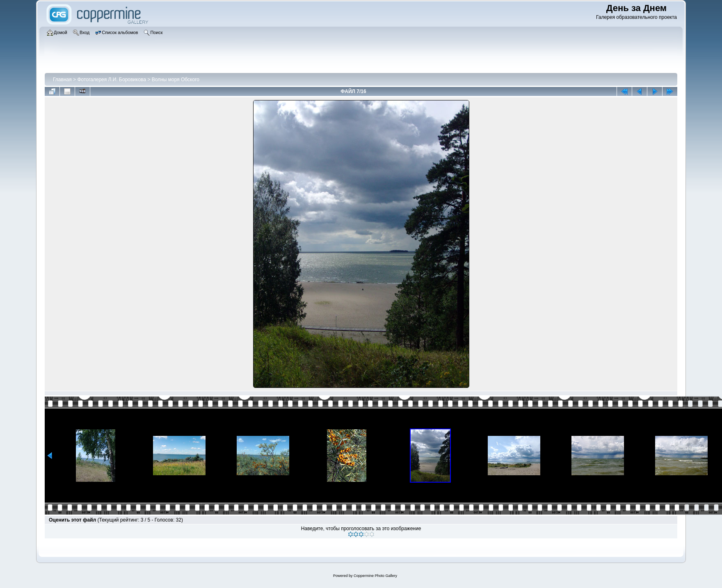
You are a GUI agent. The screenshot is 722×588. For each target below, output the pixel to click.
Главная (62, 80)
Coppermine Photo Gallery (375, 576)
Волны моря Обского (176, 80)
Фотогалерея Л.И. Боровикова (112, 80)
